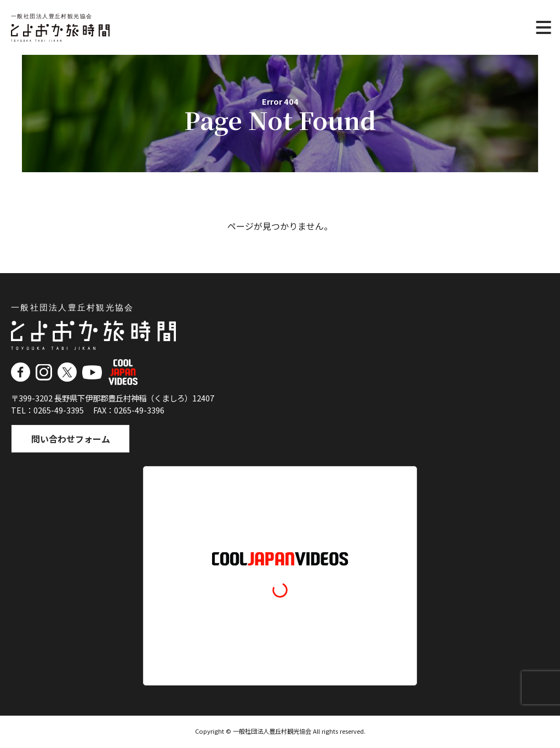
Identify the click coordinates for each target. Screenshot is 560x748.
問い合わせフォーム (72, 439)
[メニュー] (544, 27)
